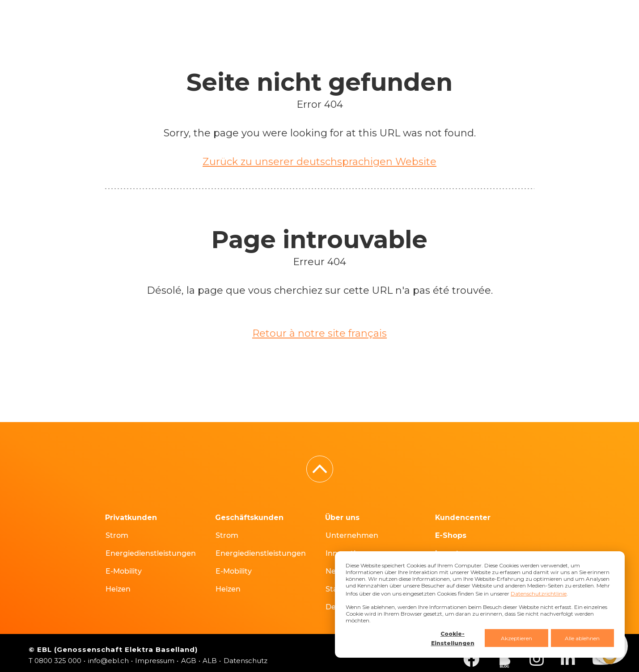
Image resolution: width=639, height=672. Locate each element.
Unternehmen (352, 535)
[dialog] (480, 604)
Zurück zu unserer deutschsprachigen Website (319, 162)
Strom (117, 535)
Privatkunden (131, 518)
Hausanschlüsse (297, 19)
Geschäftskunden (249, 518)
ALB (210, 661)
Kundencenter (163, 19)
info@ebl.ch (108, 661)
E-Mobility (124, 571)
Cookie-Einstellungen (453, 638)
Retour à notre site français (319, 333)
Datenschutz (245, 661)
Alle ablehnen (582, 638)
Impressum (155, 661)
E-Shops (229, 19)
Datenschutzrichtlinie (539, 594)
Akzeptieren (516, 638)
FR (440, 19)
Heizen (118, 589)
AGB (189, 661)
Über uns (342, 518)
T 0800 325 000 (55, 661)
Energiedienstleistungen (151, 553)
